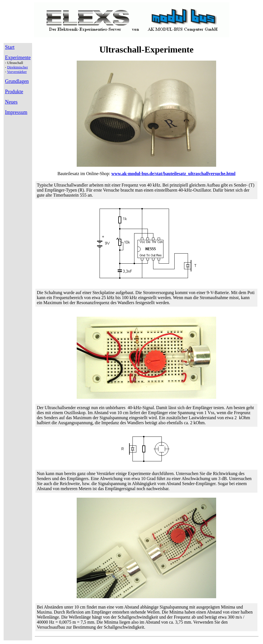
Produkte (14, 92)
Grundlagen (17, 81)
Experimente (18, 58)
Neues (11, 102)
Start (10, 47)
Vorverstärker (17, 72)
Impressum (16, 112)
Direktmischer (18, 67)
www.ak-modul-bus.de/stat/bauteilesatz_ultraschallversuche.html (173, 174)
